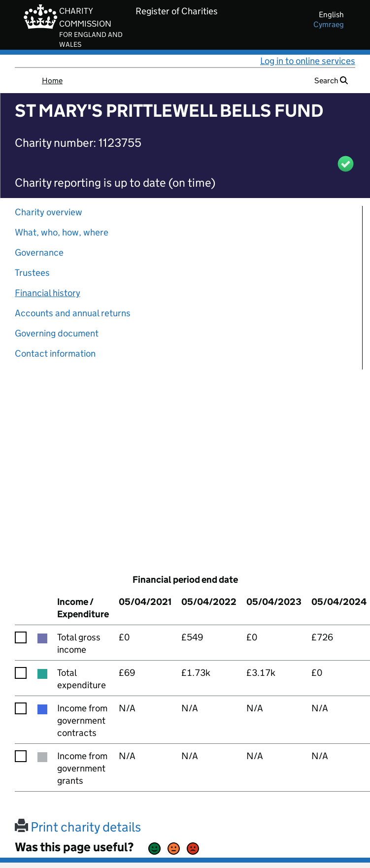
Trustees (32, 273)
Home (52, 81)
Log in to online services (308, 61)
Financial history (48, 293)
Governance (39, 252)
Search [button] (331, 81)
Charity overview (49, 212)
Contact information (55, 353)
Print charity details (78, 827)
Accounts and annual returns (73, 313)
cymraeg (329, 24)
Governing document (57, 333)
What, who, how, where (62, 232)
